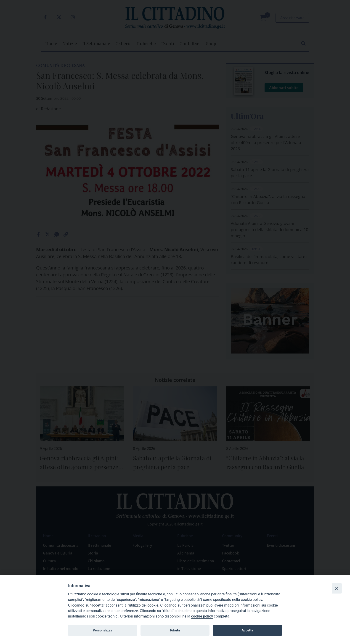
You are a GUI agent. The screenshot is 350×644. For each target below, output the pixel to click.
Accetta (247, 630)
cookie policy (202, 616)
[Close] (337, 588)
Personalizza (102, 630)
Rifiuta (175, 630)
